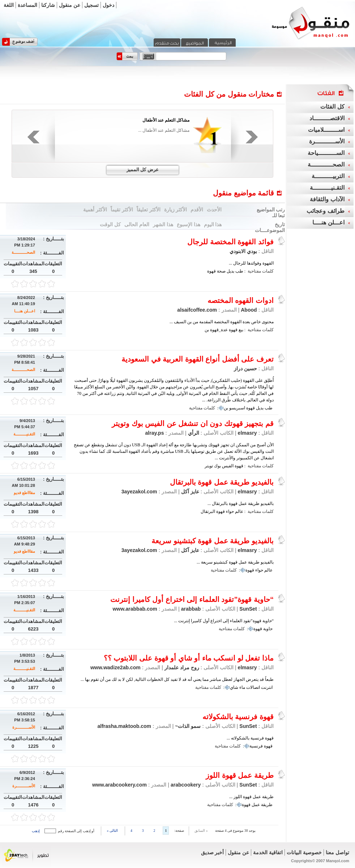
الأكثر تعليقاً (149, 210)
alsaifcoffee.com (197, 310)
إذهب (36, 831)
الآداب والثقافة (327, 199)
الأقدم (197, 210)
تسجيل (91, 5)
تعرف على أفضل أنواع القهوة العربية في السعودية (198, 359)
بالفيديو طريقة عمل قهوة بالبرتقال (222, 482)
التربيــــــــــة (328, 176)
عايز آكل (189, 492)
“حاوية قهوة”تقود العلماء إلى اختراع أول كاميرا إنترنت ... (224, 621)
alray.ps (155, 433)
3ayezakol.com (139, 492)
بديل (230, 271)
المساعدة (27, 5)
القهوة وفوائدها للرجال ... (251, 263)
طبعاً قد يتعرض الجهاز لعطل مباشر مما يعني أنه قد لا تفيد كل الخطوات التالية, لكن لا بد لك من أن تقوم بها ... (177, 679)
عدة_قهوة (219, 330)
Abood (249, 310)
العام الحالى (137, 224)
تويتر (209, 466)
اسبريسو (237, 408)
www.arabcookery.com (119, 785)
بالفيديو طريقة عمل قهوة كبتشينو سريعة (213, 541)
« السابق (201, 831)
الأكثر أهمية (95, 210)
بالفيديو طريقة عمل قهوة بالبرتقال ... (241, 503)
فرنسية (256, 746)
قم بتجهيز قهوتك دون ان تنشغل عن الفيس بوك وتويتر (193, 424)
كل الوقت (110, 224)
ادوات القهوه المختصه (241, 300)
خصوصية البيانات (304, 852)
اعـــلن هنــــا (25, 311)
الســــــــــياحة (326, 153)
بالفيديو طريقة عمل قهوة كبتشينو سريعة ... (235, 562)
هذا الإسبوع (189, 224)
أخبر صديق (213, 852)
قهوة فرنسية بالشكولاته (238, 717)
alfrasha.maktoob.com (124, 726)
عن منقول (70, 5)
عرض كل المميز (143, 170)
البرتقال (208, 511)
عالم (239, 511)
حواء (230, 511)
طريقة (267, 805)
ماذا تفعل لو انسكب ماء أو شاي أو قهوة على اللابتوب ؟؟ (189, 658)
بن (207, 330)
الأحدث (214, 210)
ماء (242, 687)
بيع (241, 330)
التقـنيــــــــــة (24, 434)
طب (239, 271)
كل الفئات (332, 107)
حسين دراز (245, 368)
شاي (234, 687)
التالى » (112, 831)
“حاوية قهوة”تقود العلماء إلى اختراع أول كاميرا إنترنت (192, 599)
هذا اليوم (213, 224)
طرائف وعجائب (325, 211)
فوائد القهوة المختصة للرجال (230, 242)
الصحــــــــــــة (23, 252)
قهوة (211, 271)
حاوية (268, 629)
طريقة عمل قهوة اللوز (240, 775)
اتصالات (253, 687)
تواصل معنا (337, 852)
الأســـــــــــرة (24, 727)
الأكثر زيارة (176, 210)
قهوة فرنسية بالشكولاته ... (250, 738)
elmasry (247, 433)
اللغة (9, 5)
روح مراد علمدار (181, 667)
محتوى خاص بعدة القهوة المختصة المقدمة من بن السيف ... (222, 322)
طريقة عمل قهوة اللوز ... (251, 797)
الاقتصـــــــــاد (327, 118)
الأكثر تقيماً (122, 210)
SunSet (248, 609)
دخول (108, 5)
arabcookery (185, 785)
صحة (221, 271)
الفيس (228, 466)
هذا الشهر (163, 224)
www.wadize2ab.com (116, 667)
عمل (256, 805)
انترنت (267, 687)
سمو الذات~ (187, 726)
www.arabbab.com (135, 609)
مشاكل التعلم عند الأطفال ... (164, 130)
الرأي (193, 433)
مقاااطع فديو (24, 493)
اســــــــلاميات (326, 130)
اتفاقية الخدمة (268, 852)
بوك (217, 466)
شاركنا (48, 5)
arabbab (190, 609)
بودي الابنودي (243, 251)
